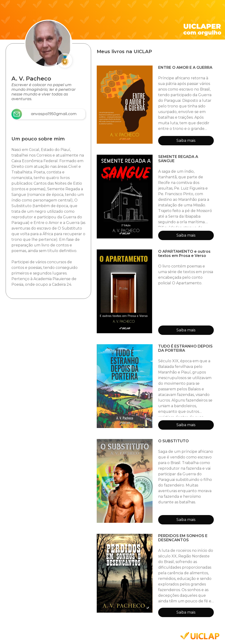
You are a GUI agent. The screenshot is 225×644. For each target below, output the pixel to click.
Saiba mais (186, 141)
